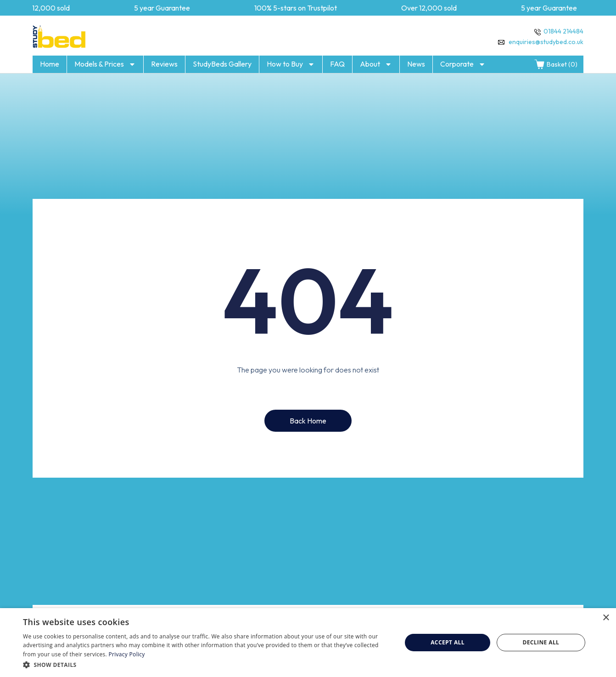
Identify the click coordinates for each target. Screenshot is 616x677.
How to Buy (291, 64)
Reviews (164, 64)
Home (50, 64)
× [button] (606, 618)
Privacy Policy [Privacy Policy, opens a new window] (127, 654)
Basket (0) (556, 64)
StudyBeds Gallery (222, 64)
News (416, 64)
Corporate (463, 64)
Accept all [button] (448, 642)
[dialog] (308, 643)
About (376, 64)
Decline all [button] (541, 642)
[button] (207, 665)
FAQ (337, 64)
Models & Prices (105, 64)
